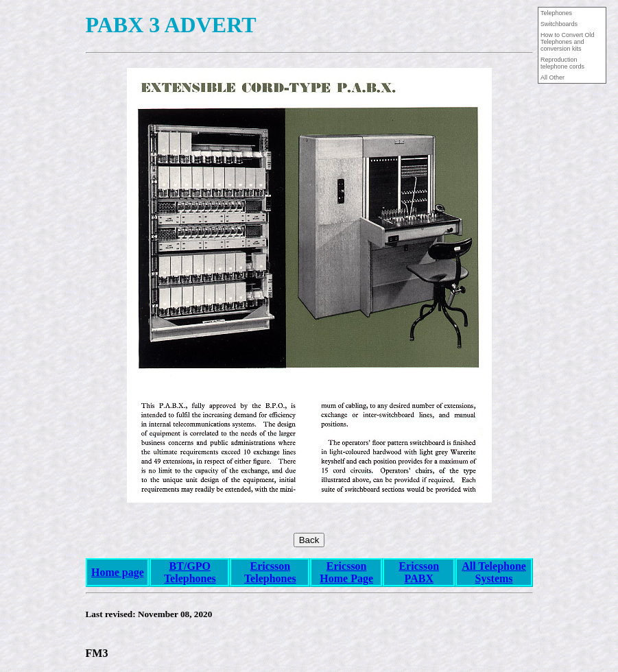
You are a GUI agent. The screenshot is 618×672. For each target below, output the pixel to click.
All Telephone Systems (494, 572)
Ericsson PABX (419, 572)
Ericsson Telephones (270, 572)
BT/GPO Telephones (190, 572)
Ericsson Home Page (346, 572)
